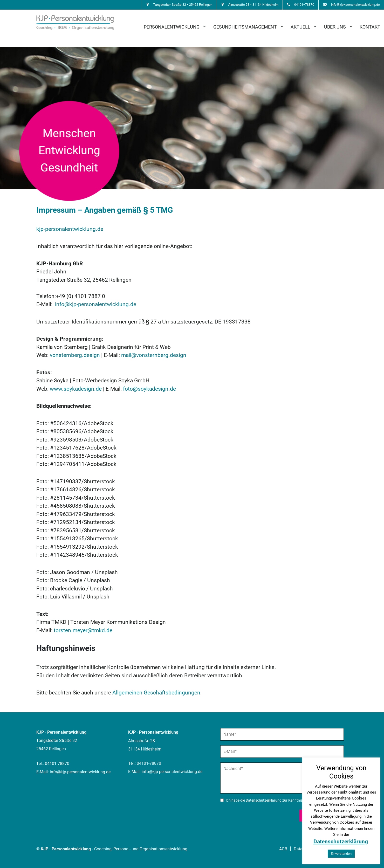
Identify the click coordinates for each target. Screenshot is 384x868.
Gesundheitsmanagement (245, 27)
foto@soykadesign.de (149, 389)
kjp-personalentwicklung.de (70, 229)
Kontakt (370, 27)
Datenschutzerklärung (264, 800)
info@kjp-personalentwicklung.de (96, 304)
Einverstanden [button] (341, 854)
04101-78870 (57, 764)
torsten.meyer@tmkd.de (83, 630)
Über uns (335, 27)
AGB (283, 849)
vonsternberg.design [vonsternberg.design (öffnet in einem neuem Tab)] (75, 355)
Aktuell (300, 27)
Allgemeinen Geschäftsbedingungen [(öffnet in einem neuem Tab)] (156, 693)
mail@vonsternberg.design (154, 355)
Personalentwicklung (172, 27)
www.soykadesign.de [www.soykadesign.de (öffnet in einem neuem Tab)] (76, 389)
